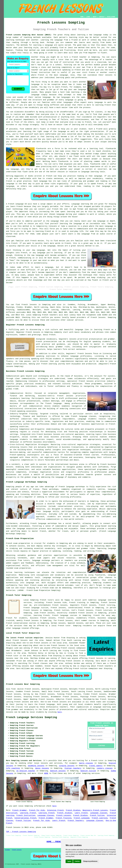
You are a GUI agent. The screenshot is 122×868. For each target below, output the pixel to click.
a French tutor (96, 761)
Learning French (28, 813)
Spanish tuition (88, 771)
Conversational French (25, 818)
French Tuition (97, 815)
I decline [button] (77, 861)
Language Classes (99, 813)
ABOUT (95, 17)
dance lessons (42, 768)
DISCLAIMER (111, 17)
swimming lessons (36, 766)
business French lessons (43, 618)
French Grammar (20, 810)
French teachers (50, 315)
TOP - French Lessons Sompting (21, 832)
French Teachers (76, 821)
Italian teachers (73, 768)
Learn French (81, 813)
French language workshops (72, 487)
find (13, 689)
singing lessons (67, 766)
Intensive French (55, 810)
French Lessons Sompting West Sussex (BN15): (29, 35)
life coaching (13, 768)
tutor (61, 60)
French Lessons (64, 815)
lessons (10, 712)
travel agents (96, 766)
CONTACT (102, 17)
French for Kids (37, 810)
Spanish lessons (58, 771)
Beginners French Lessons (95, 810)
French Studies (73, 810)
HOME (82, 17)
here (60, 712)
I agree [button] (69, 861)
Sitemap (7, 850)
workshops (111, 501)
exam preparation (22, 543)
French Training (64, 818)
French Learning (100, 818)
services (96, 773)
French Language (82, 818)
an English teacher (26, 771)
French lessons (29, 305)
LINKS (88, 17)
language (59, 477)
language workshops (47, 523)
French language (47, 704)
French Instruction (26, 815)
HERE (46, 773)
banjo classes (86, 763)
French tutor (64, 626)
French (43, 600)
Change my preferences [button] (90, 861)
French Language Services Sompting (32, 717)
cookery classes (105, 768)
